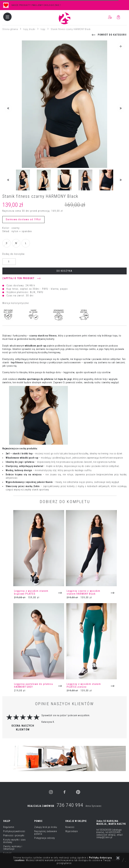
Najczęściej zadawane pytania (46, 833)
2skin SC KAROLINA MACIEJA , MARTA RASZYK (111, 822)
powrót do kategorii (112, 35)
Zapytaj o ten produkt (18, 278)
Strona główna (10, 29)
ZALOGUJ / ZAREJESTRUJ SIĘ (110, 17)
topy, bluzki (29, 29)
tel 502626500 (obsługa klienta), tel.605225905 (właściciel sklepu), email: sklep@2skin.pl (110, 834)
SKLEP (7, 821)
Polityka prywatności (14, 831)
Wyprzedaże (72, 831)
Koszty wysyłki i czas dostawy (14, 841)
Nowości (70, 827)
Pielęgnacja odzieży (45, 838)
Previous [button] (8, 108)
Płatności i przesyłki (14, 835)
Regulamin (9, 827)
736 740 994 (70, 805)
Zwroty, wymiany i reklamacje (13, 848)
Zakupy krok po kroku (46, 827)
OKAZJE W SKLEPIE (76, 821)
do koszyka (64, 271)
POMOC (38, 821)
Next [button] (121, 108)
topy (43, 29)
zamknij (118, 858)
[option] (64, 5)
